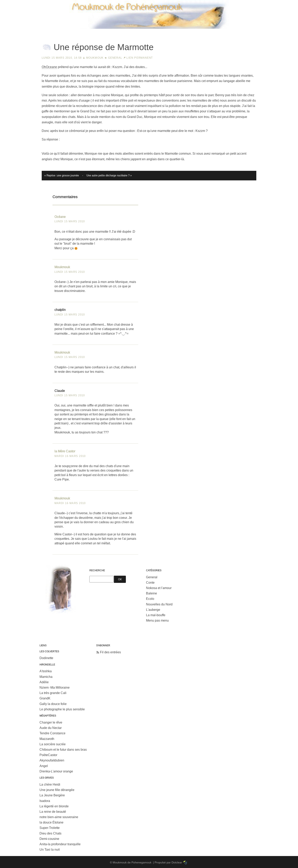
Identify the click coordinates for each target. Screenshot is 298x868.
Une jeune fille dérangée (57, 790)
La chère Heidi (50, 784)
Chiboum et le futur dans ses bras (63, 750)
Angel (44, 766)
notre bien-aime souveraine (59, 817)
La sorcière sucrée (53, 744)
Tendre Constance (52, 733)
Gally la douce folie (53, 704)
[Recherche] (101, 579)
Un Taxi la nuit (50, 850)
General (115, 58)
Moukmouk (95, 58)
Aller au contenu (230, 3)
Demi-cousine (49, 839)
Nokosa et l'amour (159, 588)
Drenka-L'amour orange (56, 771)
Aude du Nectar (51, 728)
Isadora (45, 801)
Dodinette (46, 658)
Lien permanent (140, 58)
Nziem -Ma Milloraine (55, 688)
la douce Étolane (51, 822)
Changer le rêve (51, 722)
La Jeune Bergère (52, 795)
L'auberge (153, 610)
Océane (60, 217)
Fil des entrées (110, 652)
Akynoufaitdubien (52, 760)
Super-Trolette (50, 828)
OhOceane (49, 67)
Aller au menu (254, 3)
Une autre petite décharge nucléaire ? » (109, 175)
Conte (150, 583)
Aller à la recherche (280, 3)
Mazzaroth (47, 739)
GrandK (45, 698)
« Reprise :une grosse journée (62, 175)
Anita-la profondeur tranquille (60, 844)
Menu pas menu (157, 620)
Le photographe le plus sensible (62, 709)
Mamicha (46, 677)
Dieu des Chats (50, 833)
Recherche (97, 570)
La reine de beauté (53, 812)
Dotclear (177, 862)
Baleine (151, 593)
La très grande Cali (53, 693)
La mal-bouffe (156, 615)
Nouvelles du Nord (159, 604)
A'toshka (46, 671)
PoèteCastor (48, 755)
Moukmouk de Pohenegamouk (149, 29)
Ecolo (150, 599)
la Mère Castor (65, 451)
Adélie (44, 682)
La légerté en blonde (54, 806)
